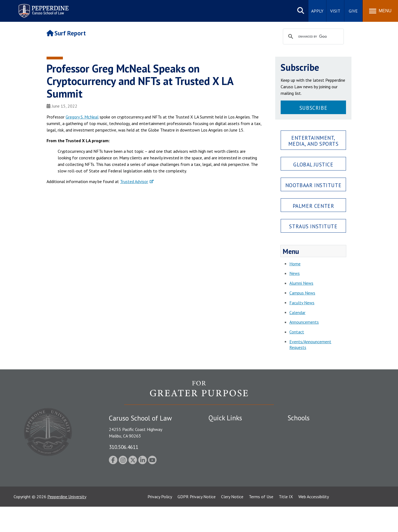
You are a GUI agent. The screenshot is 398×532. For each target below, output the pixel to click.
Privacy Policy (160, 522)
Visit (335, 11)
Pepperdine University (67, 522)
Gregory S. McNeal (82, 117)
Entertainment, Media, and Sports (313, 141)
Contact (297, 332)
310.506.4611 (124, 447)
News (295, 273)
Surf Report (66, 33)
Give (353, 11)
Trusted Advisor (134, 181)
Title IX (286, 522)
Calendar (297, 312)
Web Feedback (221, 500)
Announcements (304, 322)
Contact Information (228, 466)
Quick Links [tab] (225, 418)
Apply (317, 11)
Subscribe (313, 108)
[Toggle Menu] (380, 11)
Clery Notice (232, 522)
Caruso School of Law (308, 437)
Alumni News (301, 283)
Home (295, 264)
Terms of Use (261, 522)
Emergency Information (230, 447)
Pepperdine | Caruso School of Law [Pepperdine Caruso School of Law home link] (43, 7)
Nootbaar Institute (313, 185)
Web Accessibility (314, 522)
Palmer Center (313, 206)
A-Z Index (217, 491)
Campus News (302, 293)
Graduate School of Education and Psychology (330, 457)
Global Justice (313, 164)
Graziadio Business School (311, 447)
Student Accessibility (227, 437)
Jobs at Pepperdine (226, 457)
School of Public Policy (308, 472)
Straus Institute (313, 226)
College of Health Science (311, 481)
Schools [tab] (298, 418)
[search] (313, 37)
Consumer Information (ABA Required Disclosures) (234, 478)
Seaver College (301, 428)
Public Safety (221, 428)
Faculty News (302, 303)
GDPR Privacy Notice (197, 522)
